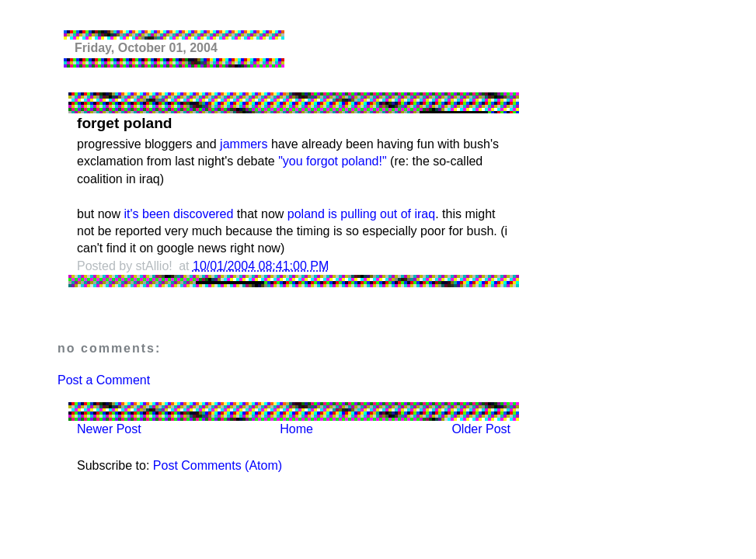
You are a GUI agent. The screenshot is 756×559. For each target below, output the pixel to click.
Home (296, 429)
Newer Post (109, 429)
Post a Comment (104, 380)
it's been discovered (178, 214)
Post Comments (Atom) (218, 465)
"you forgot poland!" (332, 161)
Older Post (481, 429)
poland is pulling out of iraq (361, 214)
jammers (244, 144)
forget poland (125, 123)
